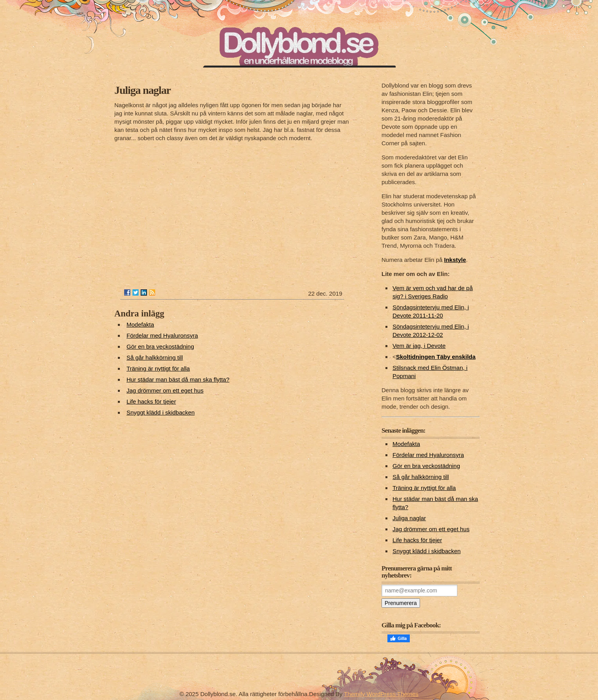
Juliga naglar (409, 518)
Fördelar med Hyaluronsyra (162, 335)
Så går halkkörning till (155, 357)
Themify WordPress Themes (382, 694)
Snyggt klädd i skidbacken (161, 412)
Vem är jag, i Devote (419, 346)
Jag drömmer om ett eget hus (165, 390)
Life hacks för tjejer (151, 401)
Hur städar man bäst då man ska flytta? (178, 379)
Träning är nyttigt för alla (158, 368)
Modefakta (140, 324)
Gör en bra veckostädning (160, 346)
